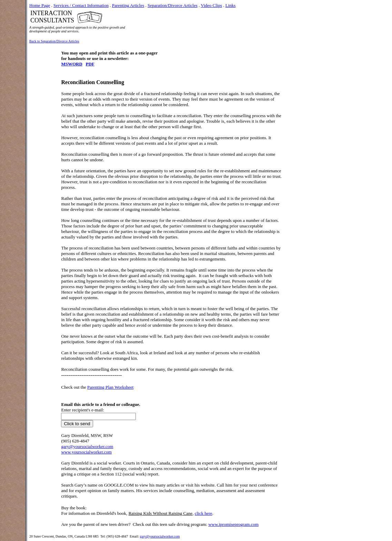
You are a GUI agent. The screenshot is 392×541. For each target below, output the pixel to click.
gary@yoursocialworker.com (160, 536)
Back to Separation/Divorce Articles (54, 41)
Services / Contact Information (81, 5)
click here (204, 513)
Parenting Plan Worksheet (110, 387)
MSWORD (72, 64)
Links (231, 5)
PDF (90, 64)
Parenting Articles (128, 5)
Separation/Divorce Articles (173, 5)
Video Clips (211, 5)
